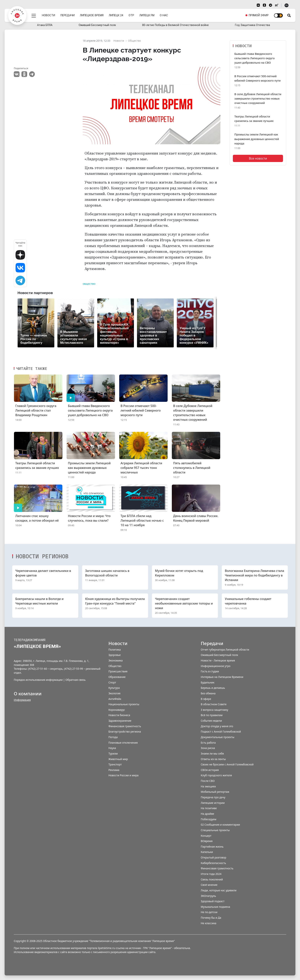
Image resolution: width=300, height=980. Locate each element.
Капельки (207, 852)
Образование (117, 677)
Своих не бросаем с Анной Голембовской (227, 764)
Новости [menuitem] (49, 14)
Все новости (258, 158)
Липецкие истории (213, 803)
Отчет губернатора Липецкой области (225, 650)
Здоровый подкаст (213, 901)
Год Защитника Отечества (252, 25)
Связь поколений (212, 879)
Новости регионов (42, 556)
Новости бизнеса (119, 715)
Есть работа (208, 743)
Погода (113, 737)
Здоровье (115, 655)
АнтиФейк (115, 699)
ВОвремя (207, 841)
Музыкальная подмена (215, 907)
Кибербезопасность (213, 863)
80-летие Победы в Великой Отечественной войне (175, 25)
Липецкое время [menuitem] (92, 14)
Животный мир (118, 759)
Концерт (206, 836)
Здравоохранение (120, 721)
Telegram (32, 74)
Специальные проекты (215, 830)
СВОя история (210, 770)
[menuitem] (257, 14)
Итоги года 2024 (211, 874)
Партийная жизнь (212, 847)
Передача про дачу (213, 797)
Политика (115, 650)
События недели (211, 721)
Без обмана (208, 693)
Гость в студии (210, 671)
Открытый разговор (213, 857)
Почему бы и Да (211, 918)
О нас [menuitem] (164, 14)
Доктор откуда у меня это (217, 726)
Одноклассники (24, 74)
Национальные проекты (124, 704)
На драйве (207, 814)
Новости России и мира (124, 775)
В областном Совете (214, 704)
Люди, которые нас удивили (219, 890)
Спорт (112, 682)
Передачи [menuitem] (68, 14)
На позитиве (209, 808)
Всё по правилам (212, 715)
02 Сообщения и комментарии (220, 825)
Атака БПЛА (45, 25)
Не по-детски (209, 912)
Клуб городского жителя (216, 775)
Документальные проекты (217, 737)
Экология (115, 693)
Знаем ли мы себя (212, 753)
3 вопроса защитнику (214, 710)
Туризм (113, 753)
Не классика (208, 923)
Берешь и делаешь (213, 688)
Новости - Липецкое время (218, 660)
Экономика (116, 660)
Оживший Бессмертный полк (97, 25)
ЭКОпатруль (208, 896)
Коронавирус (117, 710)
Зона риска (208, 748)
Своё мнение (209, 885)
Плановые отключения (123, 743)
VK (17, 74)
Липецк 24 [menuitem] (117, 14)
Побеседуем (208, 819)
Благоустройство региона (125, 732)
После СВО (208, 781)
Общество (89, 284)
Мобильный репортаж (215, 792)
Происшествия (118, 671)
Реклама (114, 770)
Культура (114, 688)
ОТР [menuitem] (132, 14)
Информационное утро (216, 666)
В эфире (206, 699)
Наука (112, 748)
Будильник (207, 682)
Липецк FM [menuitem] (148, 14)
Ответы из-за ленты (213, 759)
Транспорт (115, 764)
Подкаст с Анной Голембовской (221, 732)
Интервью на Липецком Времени (222, 677)
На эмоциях (208, 786)
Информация (22, 700)
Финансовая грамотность (125, 726)
